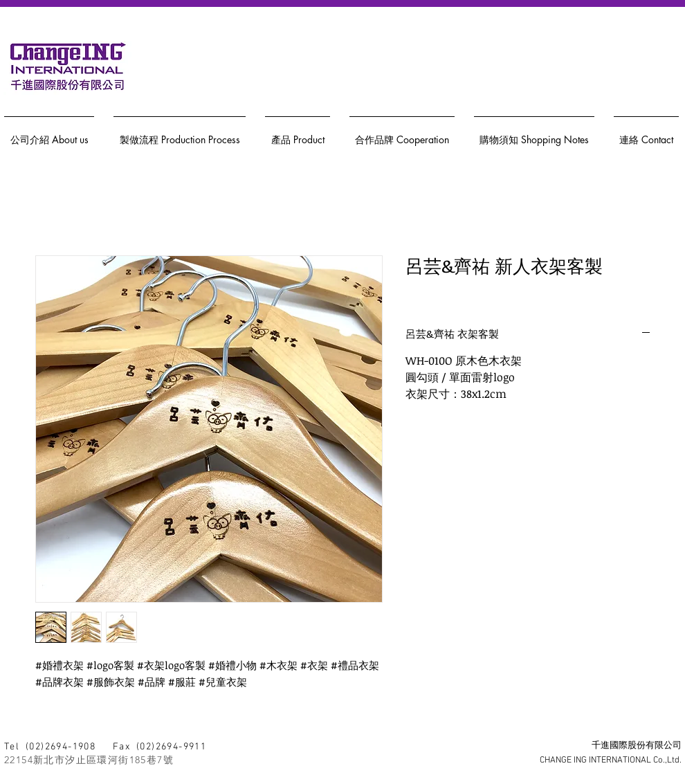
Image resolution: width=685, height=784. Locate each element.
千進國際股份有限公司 (637, 746)
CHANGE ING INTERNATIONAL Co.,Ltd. (611, 760)
